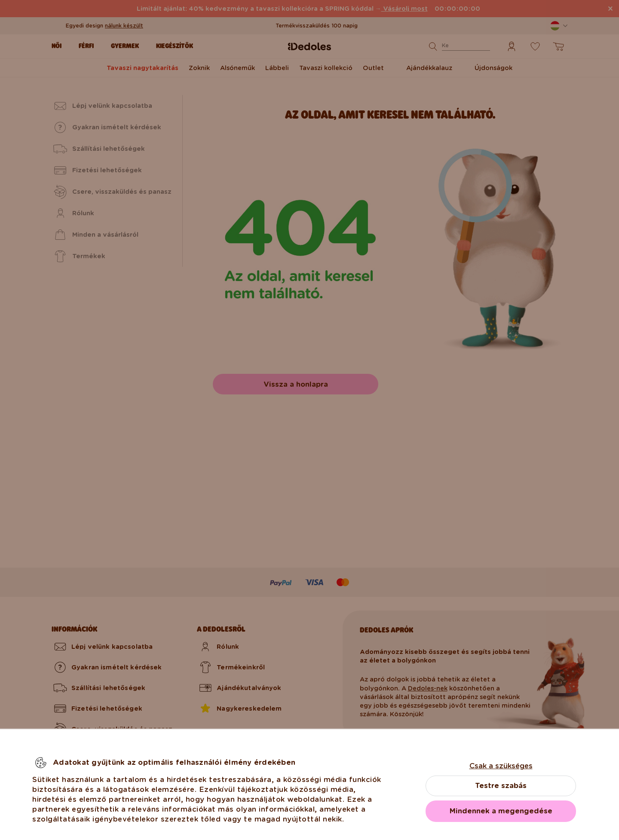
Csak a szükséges (501, 766)
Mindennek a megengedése (501, 811)
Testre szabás (501, 786)
